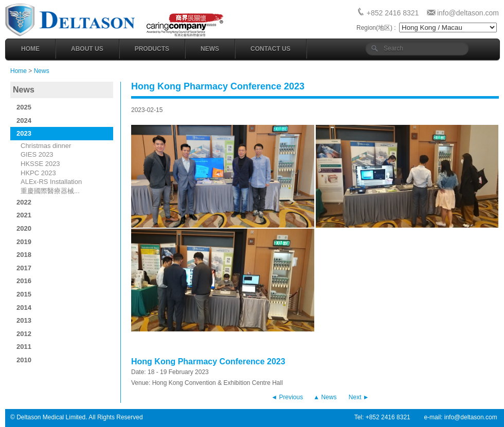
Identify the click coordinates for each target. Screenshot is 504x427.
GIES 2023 (37, 154)
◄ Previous (287, 397)
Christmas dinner (46, 146)
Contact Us (271, 49)
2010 (24, 360)
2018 (24, 255)
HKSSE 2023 (40, 164)
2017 (24, 268)
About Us (87, 49)
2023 (24, 133)
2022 (24, 202)
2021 (24, 215)
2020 (24, 228)
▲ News (325, 397)
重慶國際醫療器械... (50, 191)
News (210, 49)
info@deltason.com (468, 13)
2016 (24, 281)
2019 (24, 242)
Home (30, 49)
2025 (24, 107)
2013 (24, 320)
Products (152, 49)
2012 (24, 334)
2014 (24, 308)
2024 (24, 120)
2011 (24, 347)
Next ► (359, 397)
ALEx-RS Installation (51, 182)
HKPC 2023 (38, 173)
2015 (24, 294)
